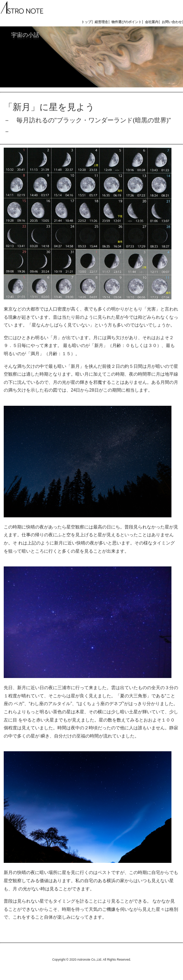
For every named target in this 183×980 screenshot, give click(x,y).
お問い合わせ (172, 22)
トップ (86, 22)
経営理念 (101, 22)
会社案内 (152, 22)
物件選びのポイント (127, 22)
